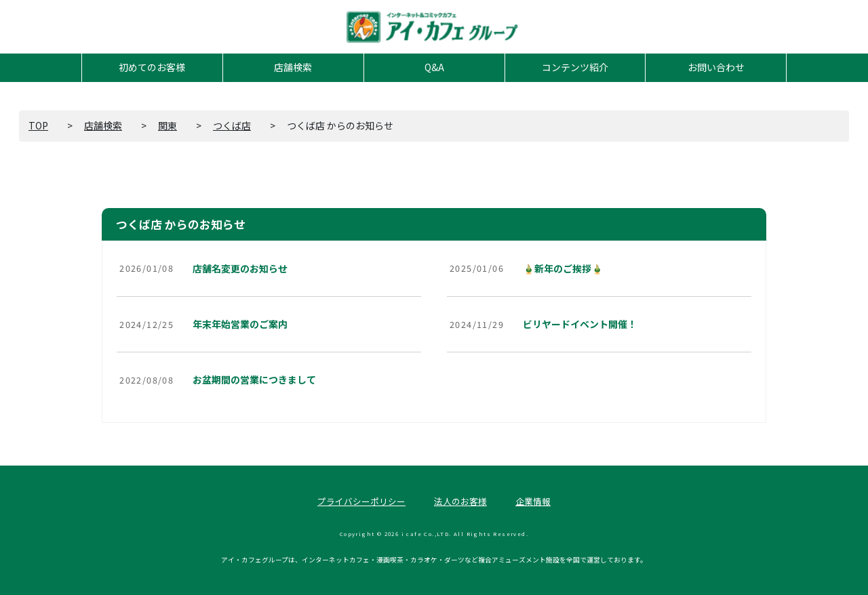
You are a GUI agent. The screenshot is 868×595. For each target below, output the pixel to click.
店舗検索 (293, 67)
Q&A (434, 67)
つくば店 (232, 125)
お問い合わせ (716, 67)
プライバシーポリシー (361, 501)
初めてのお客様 (152, 67)
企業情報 (533, 501)
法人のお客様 (460, 501)
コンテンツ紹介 (575, 67)
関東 (167, 125)
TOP (38, 125)
